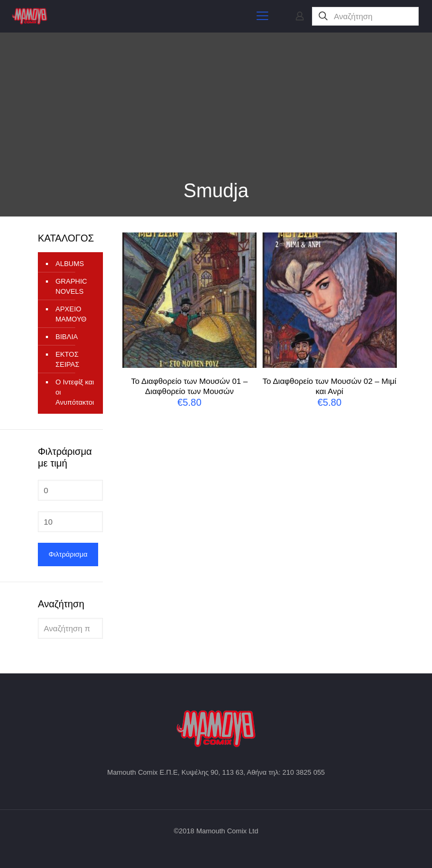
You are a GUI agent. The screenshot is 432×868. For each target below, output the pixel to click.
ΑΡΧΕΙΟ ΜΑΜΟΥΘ (71, 314)
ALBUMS (70, 264)
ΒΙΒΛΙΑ (67, 337)
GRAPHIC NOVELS (71, 286)
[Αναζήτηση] (365, 16)
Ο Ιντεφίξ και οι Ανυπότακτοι (75, 392)
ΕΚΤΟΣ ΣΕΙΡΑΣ (67, 359)
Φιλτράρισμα (68, 554)
